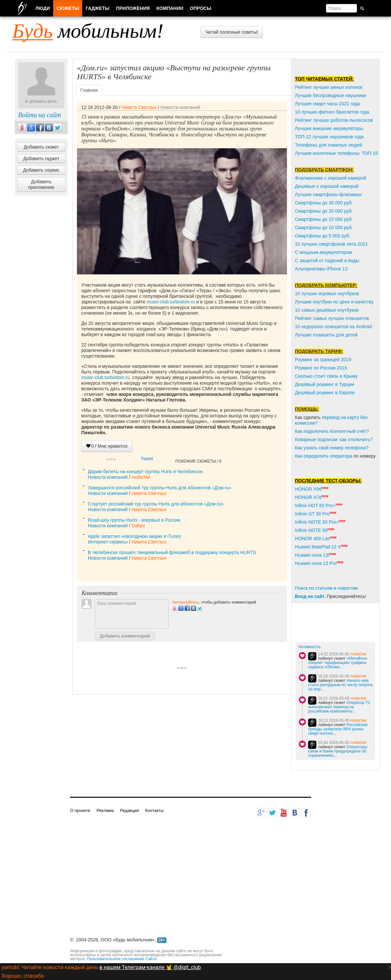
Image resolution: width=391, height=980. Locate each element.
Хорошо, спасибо (23, 976)
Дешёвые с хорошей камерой (327, 186)
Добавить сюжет (41, 147)
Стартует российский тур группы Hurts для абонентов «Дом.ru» (156, 504)
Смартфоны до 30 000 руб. (324, 203)
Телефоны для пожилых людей (329, 145)
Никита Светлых (139, 107)
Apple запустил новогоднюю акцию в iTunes (134, 536)
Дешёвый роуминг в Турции (324, 384)
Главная (89, 90)
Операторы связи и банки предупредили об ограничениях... (338, 751)
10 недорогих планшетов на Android (333, 327)
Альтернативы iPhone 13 (321, 269)
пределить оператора (329, 456)
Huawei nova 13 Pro (316, 563)
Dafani (138, 526)
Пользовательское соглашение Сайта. (122, 959)
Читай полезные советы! (232, 32)
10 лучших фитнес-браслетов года (332, 112)
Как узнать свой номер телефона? (332, 448)
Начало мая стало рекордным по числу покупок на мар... (340, 685)
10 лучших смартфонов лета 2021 (331, 244)
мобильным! (88, 31)
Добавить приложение (41, 184)
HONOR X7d (308, 497)
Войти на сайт (39, 115)
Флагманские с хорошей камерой (331, 178)
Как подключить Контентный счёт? (332, 431)
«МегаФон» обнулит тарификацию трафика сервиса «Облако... (338, 663)
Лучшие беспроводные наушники (331, 95)
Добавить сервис (41, 170)
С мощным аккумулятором (323, 252)
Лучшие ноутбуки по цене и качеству (334, 302)
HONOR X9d (308, 489)
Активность (309, 647)
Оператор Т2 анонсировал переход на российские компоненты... (339, 707)
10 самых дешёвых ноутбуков (327, 310)
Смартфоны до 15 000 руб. (324, 219)
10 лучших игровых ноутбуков (327, 294)
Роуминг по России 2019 (321, 368)
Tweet (147, 459)
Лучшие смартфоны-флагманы (328, 194)
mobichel (141, 477)
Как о (301, 456)
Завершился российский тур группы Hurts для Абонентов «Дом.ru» (160, 488)
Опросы (201, 8)
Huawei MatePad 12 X (318, 547)
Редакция (129, 810)
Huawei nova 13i (312, 555)
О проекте (80, 810)
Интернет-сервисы (108, 542)
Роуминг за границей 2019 (323, 360)
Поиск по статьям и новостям (326, 588)
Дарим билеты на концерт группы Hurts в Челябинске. (146, 472)
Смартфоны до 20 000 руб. (324, 211)
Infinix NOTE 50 (311, 530)
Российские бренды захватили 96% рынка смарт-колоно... (338, 729)
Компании (170, 8)
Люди (43, 8)
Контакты (154, 810)
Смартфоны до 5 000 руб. (323, 236)
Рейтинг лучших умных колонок (329, 87)
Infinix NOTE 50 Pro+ (317, 522)
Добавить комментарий (125, 636)
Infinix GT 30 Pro (312, 514)
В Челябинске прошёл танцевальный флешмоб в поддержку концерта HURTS (172, 552)
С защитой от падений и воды (327, 261)
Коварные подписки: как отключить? (334, 439)
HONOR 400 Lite (312, 539)
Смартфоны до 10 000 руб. (324, 227)
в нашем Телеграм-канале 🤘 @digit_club (150, 967)
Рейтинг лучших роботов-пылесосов (334, 120)
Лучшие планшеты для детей (326, 335)
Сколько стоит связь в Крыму (326, 376)
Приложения (133, 8)
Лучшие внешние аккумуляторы (329, 128)
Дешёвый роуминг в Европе (325, 393)
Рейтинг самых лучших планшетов (332, 318)
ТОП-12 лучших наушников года (329, 137)
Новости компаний (180, 107)
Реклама (105, 810)
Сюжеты (68, 8)
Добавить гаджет (41, 158)
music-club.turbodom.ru (171, 302)
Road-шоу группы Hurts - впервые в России (134, 520)
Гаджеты (97, 8)
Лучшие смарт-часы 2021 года (327, 104)
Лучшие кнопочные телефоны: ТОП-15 (336, 153)
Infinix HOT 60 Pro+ (315, 506)
